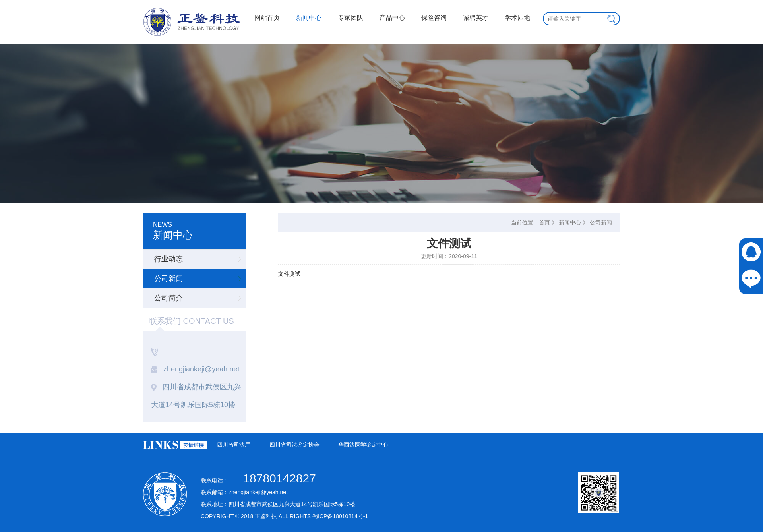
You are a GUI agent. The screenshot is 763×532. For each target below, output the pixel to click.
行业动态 (168, 259)
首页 (544, 222)
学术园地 (517, 18)
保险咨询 (434, 18)
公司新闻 (168, 279)
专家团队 (351, 18)
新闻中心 (309, 18)
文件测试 (289, 274)
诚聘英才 (476, 18)
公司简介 (168, 298)
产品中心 (392, 18)
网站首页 (267, 18)
